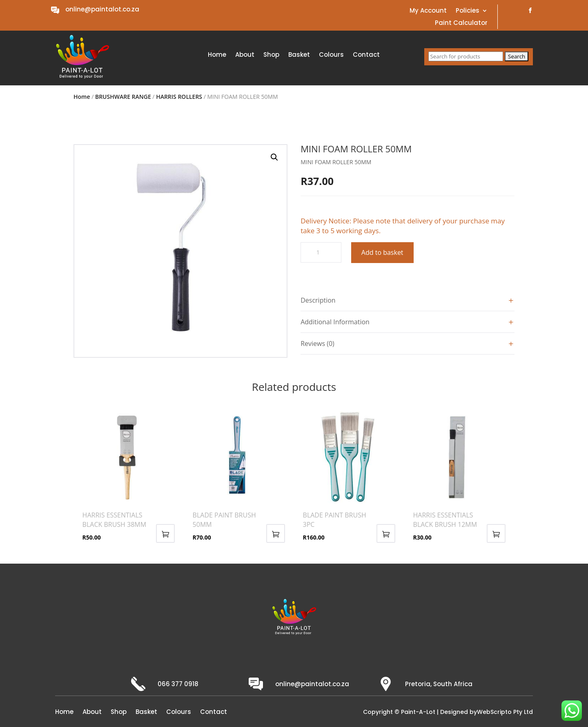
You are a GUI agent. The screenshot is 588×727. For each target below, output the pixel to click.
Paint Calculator (461, 23)
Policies (468, 11)
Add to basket (382, 252)
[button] (274, 157)
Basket (299, 55)
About (245, 55)
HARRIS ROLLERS (179, 97)
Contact (366, 55)
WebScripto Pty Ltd (505, 712)
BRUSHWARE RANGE (123, 97)
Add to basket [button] (165, 533)
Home (217, 55)
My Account (428, 11)
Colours (331, 55)
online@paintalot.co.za (102, 9)
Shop (271, 55)
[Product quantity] (321, 252)
